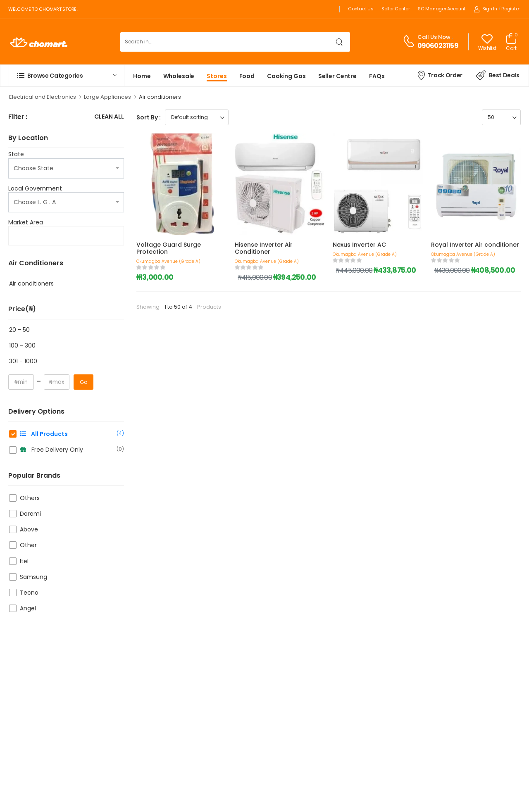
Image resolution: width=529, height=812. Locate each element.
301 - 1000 (23, 361)
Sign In (485, 9)
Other (28, 545)
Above (29, 529)
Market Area (26, 222)
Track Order (440, 75)
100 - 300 (22, 345)
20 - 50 (19, 330)
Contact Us (361, 9)
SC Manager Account (442, 9)
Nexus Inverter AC (359, 245)
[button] (67, 76)
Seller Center (396, 9)
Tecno (29, 593)
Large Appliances (107, 97)
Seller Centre (337, 76)
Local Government (35, 188)
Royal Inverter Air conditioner (475, 245)
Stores (217, 76)
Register (511, 9)
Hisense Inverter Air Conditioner (264, 248)
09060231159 (438, 46)
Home (142, 76)
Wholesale (179, 76)
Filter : (18, 117)
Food (247, 76)
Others (30, 498)
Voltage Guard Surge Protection (169, 248)
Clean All (109, 117)
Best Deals (498, 76)
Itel (24, 561)
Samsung (33, 577)
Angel (28, 608)
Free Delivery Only (72, 450)
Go (84, 382)
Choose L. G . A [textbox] (35, 202)
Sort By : (149, 117)
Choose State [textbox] (33, 168)
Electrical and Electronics (43, 97)
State (16, 154)
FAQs (377, 76)
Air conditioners (31, 283)
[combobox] (66, 168)
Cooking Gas (286, 76)
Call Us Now (434, 37)
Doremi (30, 514)
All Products (72, 434)
